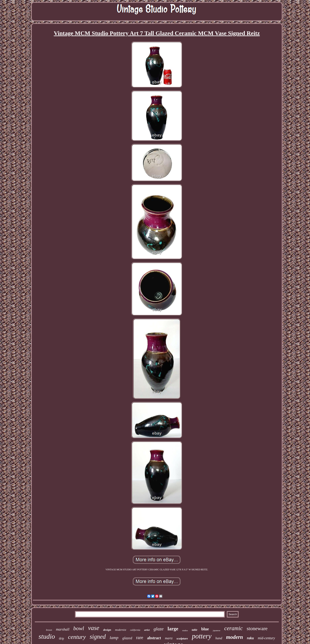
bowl (79, 628)
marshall (63, 629)
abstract (154, 638)
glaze (159, 629)
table (195, 630)
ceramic (233, 628)
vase (94, 628)
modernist (121, 630)
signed (98, 637)
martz (169, 638)
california (135, 630)
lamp (114, 638)
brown (49, 630)
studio (47, 636)
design (107, 630)
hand (219, 638)
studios (185, 630)
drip (61, 638)
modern (235, 637)
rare (140, 638)
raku (250, 638)
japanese (216, 630)
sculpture (182, 638)
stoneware (257, 628)
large (173, 629)
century (77, 637)
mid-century (266, 638)
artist (147, 630)
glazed (127, 638)
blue (205, 629)
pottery (202, 636)
